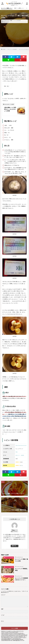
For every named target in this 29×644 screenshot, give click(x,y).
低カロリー (18, 455)
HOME (4, 49)
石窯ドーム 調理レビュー (19, 8)
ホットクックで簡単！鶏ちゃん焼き (21, 560)
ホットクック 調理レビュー (7, 8)
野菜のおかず (6, 22)
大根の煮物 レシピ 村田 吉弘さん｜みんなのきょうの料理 (10, 109)
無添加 (23, 455)
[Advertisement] (14, 38)
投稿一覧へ (14, 546)
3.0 (21, 465)
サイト (3, 621)
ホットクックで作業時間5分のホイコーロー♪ (21, 579)
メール (3, 615)
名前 (2, 609)
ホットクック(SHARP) (16, 21)
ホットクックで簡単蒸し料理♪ (21, 569)
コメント (3, 595)
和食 (17, 452)
